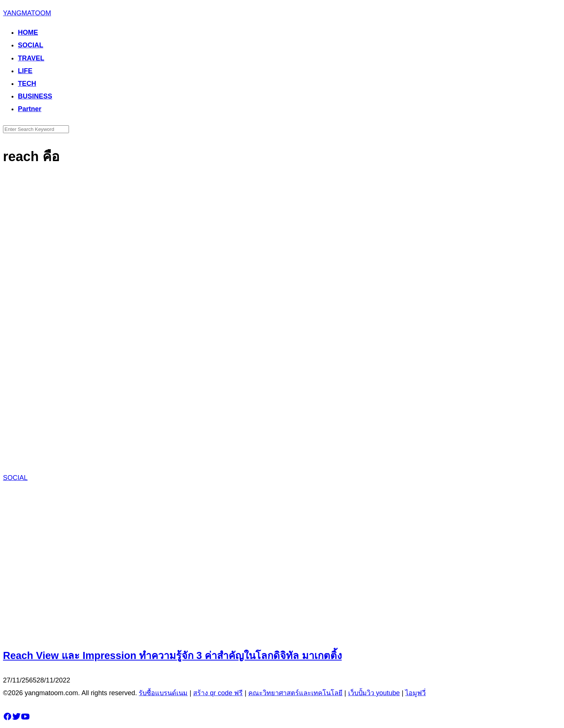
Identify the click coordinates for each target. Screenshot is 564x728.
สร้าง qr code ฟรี (218, 693)
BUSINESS (35, 96)
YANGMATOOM (27, 13)
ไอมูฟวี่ (415, 693)
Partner (30, 109)
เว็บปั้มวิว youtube (374, 693)
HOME (28, 32)
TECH (27, 84)
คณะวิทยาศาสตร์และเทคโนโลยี (295, 693)
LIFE (25, 71)
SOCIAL (31, 45)
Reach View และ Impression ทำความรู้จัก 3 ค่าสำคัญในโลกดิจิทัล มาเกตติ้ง (172, 656)
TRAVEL (31, 58)
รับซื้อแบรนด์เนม (163, 693)
